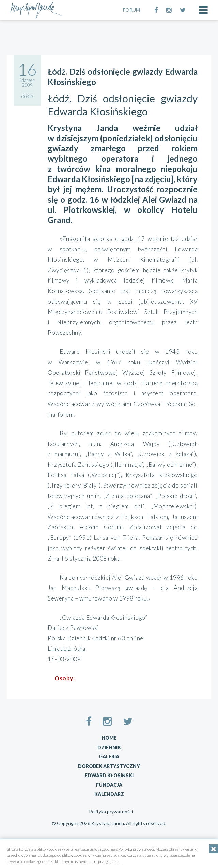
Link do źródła (66, 648)
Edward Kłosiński (109, 775)
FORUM (131, 10)
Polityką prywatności (136, 849)
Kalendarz (109, 794)
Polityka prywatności (111, 812)
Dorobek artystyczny (109, 766)
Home (109, 738)
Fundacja (109, 785)
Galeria (109, 757)
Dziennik (109, 747)
